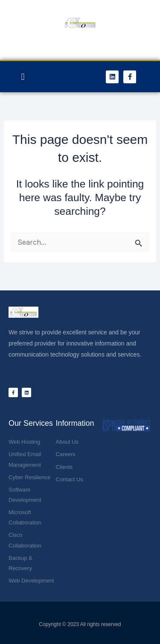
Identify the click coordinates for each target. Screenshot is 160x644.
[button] (23, 77)
